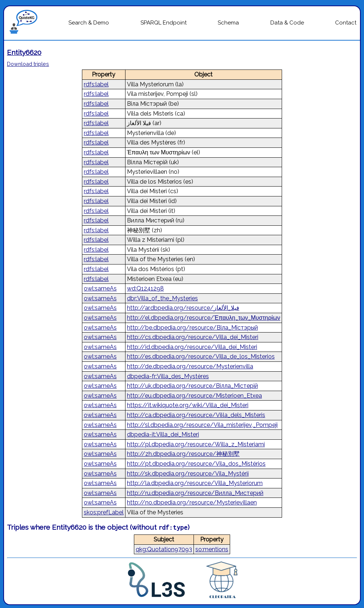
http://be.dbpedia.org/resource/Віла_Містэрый (192, 328)
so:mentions (212, 549)
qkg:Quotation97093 (164, 549)
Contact (346, 23)
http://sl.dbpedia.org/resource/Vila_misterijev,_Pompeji (202, 425)
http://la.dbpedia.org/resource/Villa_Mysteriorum (195, 483)
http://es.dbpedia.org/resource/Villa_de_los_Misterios (201, 356)
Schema (228, 23)
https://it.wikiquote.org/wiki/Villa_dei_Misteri (188, 405)
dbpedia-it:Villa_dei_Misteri (163, 434)
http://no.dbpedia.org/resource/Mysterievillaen (192, 502)
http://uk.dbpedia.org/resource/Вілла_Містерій (192, 386)
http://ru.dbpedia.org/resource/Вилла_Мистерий (195, 493)
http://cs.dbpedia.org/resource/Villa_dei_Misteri (193, 337)
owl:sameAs (100, 288)
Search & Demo (89, 23)
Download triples (28, 64)
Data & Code (287, 23)
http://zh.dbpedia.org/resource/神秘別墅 (183, 454)
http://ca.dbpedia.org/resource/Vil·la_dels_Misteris (196, 415)
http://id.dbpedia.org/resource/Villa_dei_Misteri (192, 347)
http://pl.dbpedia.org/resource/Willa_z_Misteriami (196, 444)
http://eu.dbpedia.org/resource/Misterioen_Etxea (194, 396)
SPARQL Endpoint (164, 23)
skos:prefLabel (104, 512)
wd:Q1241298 (145, 288)
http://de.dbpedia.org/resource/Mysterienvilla (190, 366)
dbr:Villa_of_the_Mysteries (162, 298)
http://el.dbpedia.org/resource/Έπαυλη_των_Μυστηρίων (204, 318)
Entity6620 (24, 52)
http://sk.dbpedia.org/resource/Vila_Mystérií (188, 474)
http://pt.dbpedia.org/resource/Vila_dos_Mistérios (196, 464)
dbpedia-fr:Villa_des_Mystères (168, 376)
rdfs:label (96, 84)
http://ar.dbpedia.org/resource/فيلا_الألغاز (183, 308)
